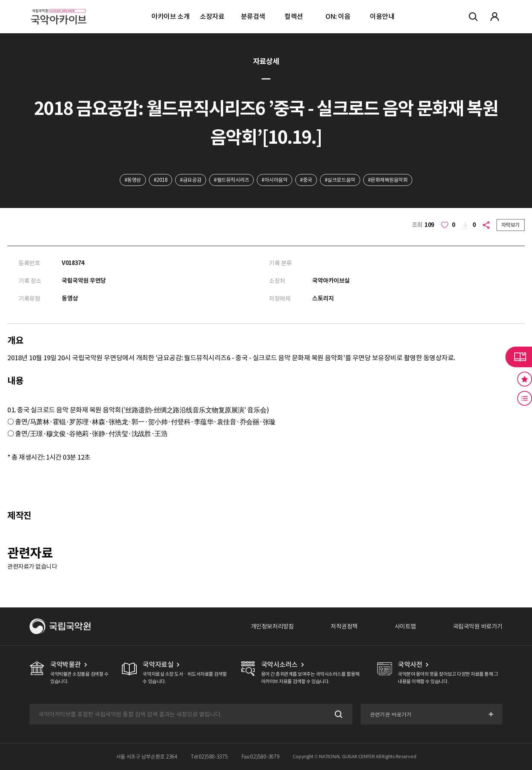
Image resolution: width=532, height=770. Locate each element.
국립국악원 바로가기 (478, 626)
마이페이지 (495, 17)
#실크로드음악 (340, 180)
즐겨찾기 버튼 (525, 379)
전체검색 (473, 17)
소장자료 (212, 16)
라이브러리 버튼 (519, 357)
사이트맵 (405, 626)
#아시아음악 (274, 180)
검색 (338, 714)
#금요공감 (191, 180)
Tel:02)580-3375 (209, 757)
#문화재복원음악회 (388, 180)
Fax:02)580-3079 (260, 757)
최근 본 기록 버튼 (525, 398)
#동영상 (133, 180)
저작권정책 (344, 626)
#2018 (161, 180)
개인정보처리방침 (272, 626)
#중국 (306, 180)
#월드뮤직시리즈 (231, 180)
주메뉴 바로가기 (0, 0)
